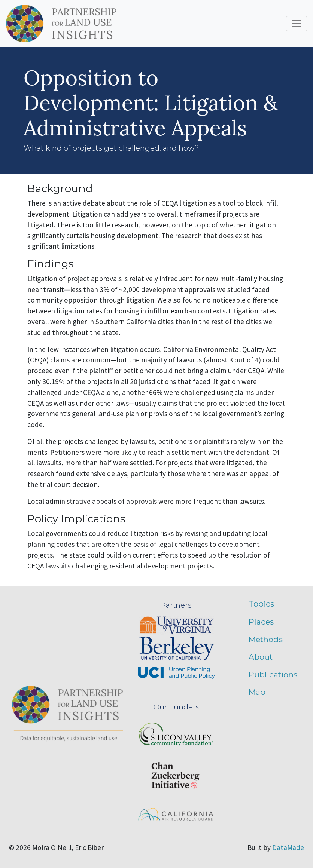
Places (261, 622)
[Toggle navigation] (297, 24)
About (261, 657)
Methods (266, 639)
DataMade (288, 847)
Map (257, 692)
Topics (261, 604)
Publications (273, 674)
